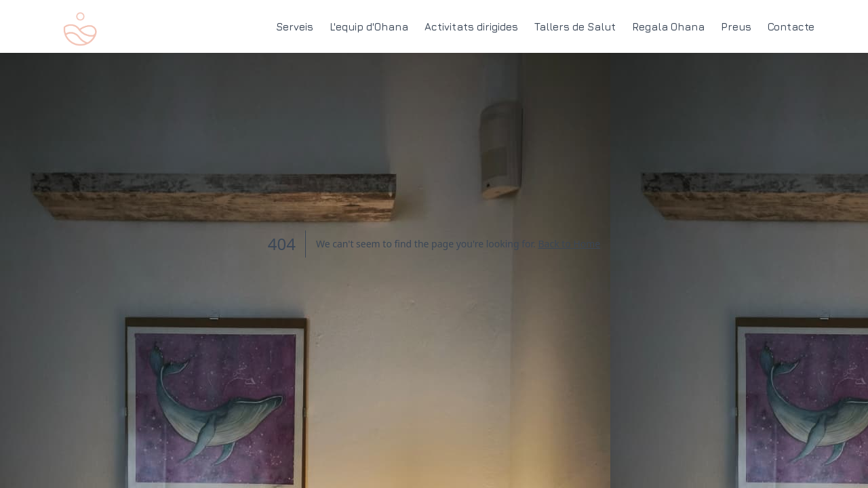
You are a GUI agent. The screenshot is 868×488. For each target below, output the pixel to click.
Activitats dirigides (471, 26)
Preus (736, 26)
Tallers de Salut (575, 26)
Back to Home (569, 244)
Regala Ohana (668, 26)
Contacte (791, 26)
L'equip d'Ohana (369, 26)
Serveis (295, 26)
